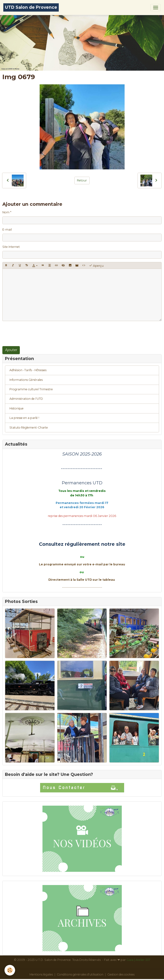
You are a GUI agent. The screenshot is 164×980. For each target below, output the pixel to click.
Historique (17, 408)
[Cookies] (10, 970)
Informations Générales (26, 380)
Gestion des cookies (121, 974)
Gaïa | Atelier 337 (138, 960)
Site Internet (11, 247)
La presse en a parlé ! (24, 418)
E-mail (7, 230)
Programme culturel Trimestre (31, 389)
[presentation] (38, 334)
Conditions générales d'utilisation (80, 974)
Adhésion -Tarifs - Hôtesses (28, 370)
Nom (6, 212)
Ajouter (11, 350)
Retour (82, 180)
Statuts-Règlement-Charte (29, 428)
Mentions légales (41, 974)
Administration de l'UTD (26, 399)
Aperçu (96, 266)
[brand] (31, 7)
